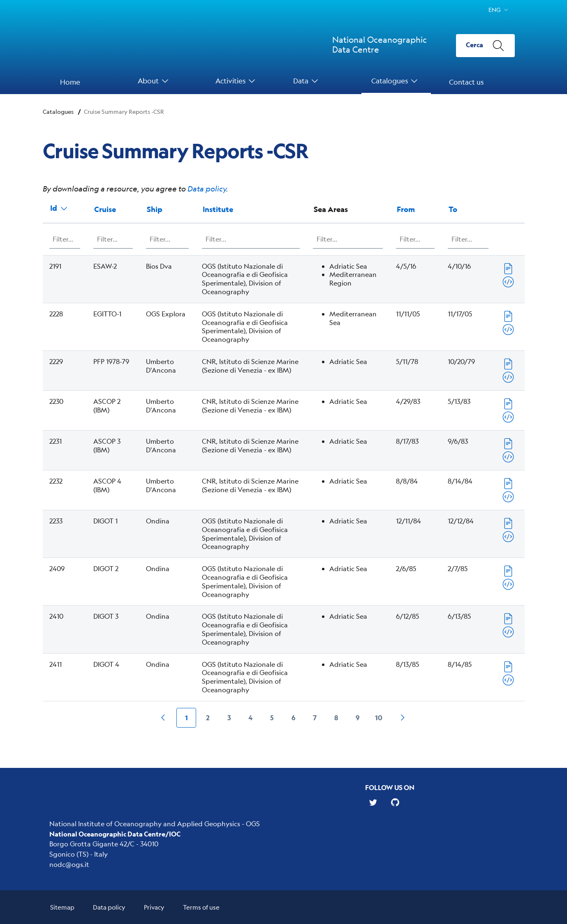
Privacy (154, 907)
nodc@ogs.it (69, 864)
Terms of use (201, 907)
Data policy (207, 189)
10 (379, 718)
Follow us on (390, 787)
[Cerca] (485, 46)
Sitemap (62, 907)
